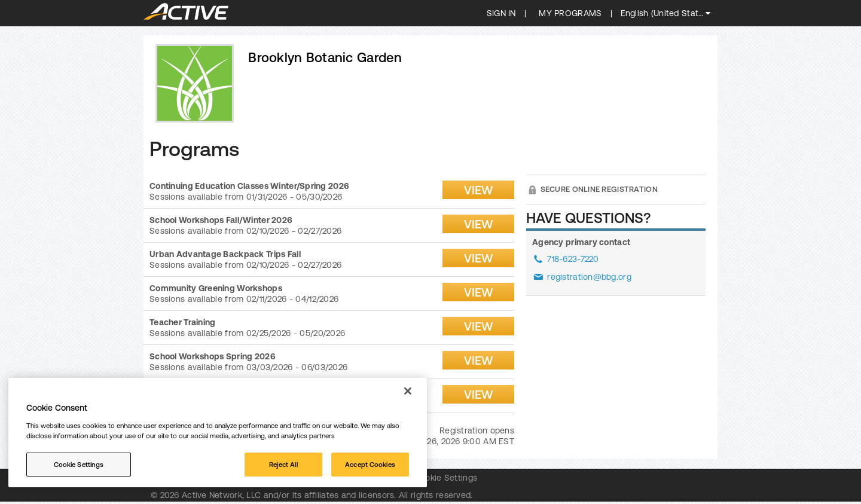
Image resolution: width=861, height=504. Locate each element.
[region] (218, 433)
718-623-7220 (573, 259)
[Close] (408, 391)
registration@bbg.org (589, 277)
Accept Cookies (370, 464)
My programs (570, 13)
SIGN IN (501, 13)
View (478, 190)
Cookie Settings (446, 478)
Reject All (283, 464)
